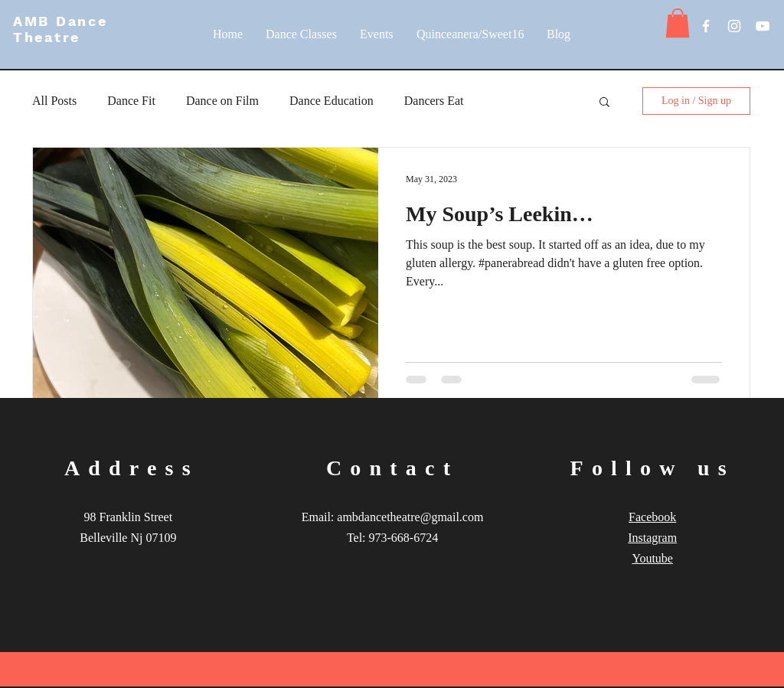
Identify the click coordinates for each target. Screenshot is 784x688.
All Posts (54, 101)
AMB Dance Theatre (60, 29)
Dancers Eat (434, 101)
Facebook (652, 517)
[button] (678, 23)
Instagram (652, 538)
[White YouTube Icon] (763, 26)
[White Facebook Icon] (706, 26)
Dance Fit (131, 101)
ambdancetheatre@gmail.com (410, 517)
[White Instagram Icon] (734, 26)
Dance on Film (222, 101)
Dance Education (332, 101)
